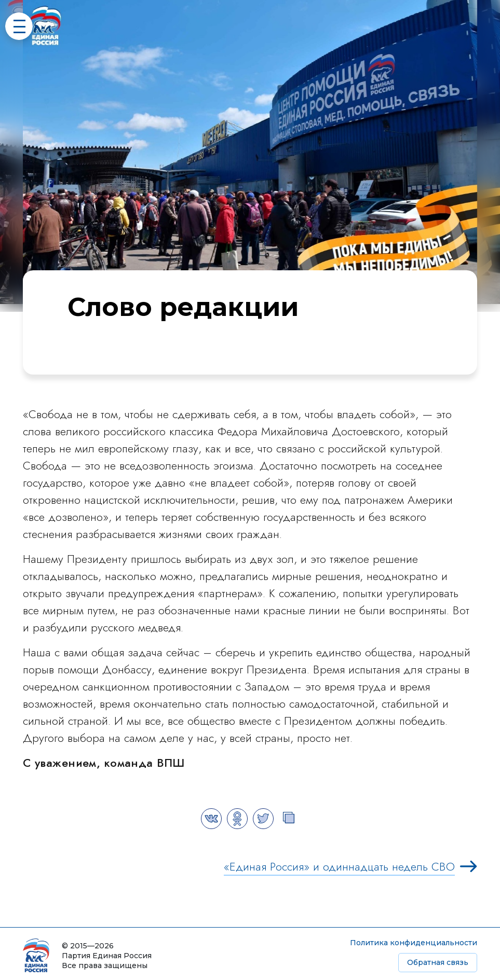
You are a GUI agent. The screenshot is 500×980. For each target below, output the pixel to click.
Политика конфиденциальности (414, 943)
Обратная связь (438, 962)
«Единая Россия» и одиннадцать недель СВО (339, 866)
